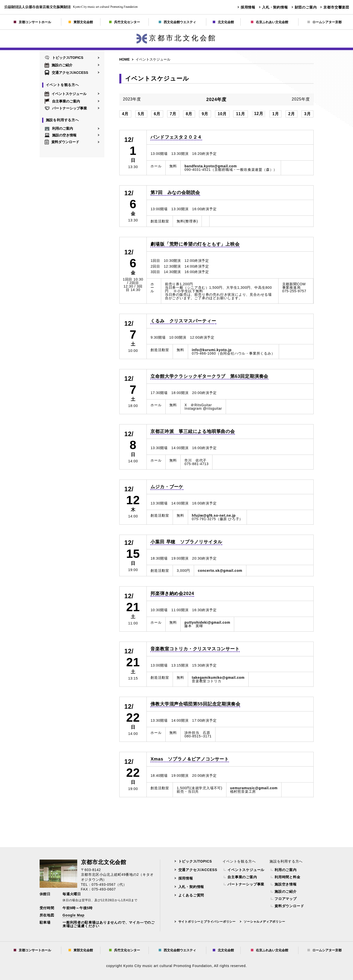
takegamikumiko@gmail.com (218, 678)
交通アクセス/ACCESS (66, 73)
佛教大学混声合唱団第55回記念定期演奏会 (195, 704)
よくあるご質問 (191, 895)
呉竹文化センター (125, 22)
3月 (308, 114)
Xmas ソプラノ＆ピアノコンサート (190, 759)
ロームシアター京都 (324, 22)
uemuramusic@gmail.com (254, 788)
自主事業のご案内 (62, 101)
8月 (189, 114)
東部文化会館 (81, 22)
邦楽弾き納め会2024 (172, 593)
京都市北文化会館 (177, 38)
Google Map (73, 915)
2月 (292, 114)
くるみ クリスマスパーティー (183, 321)
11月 (240, 114)
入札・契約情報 (275, 7)
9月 (205, 114)
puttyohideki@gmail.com (207, 622)
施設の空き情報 (61, 135)
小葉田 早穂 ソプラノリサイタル (186, 542)
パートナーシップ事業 (66, 108)
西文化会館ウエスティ (177, 22)
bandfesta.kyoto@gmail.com (211, 166)
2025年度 (301, 99)
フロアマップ (286, 899)
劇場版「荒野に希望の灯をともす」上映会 (195, 244)
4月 (125, 114)
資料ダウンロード (62, 142)
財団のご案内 (306, 7)
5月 (141, 114)
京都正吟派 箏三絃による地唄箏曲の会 (193, 431)
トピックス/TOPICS (64, 58)
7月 (173, 114)
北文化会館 (223, 22)
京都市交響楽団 (336, 7)
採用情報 (248, 7)
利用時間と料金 (287, 877)
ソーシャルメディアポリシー (264, 922)
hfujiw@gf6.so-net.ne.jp (214, 515)
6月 (157, 114)
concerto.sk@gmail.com (220, 571)
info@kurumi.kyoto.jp (212, 350)
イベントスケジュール (66, 94)
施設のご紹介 (59, 65)
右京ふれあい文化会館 (270, 22)
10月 (222, 114)
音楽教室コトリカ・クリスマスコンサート (195, 649)
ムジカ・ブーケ (167, 487)
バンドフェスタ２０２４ (176, 137)
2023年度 (132, 99)
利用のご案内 (59, 129)
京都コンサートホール (32, 22)
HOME (125, 59)
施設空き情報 (286, 884)
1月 (276, 114)
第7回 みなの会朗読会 (175, 193)
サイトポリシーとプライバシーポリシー (207, 922)
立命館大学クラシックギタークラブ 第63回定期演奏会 (209, 376)
